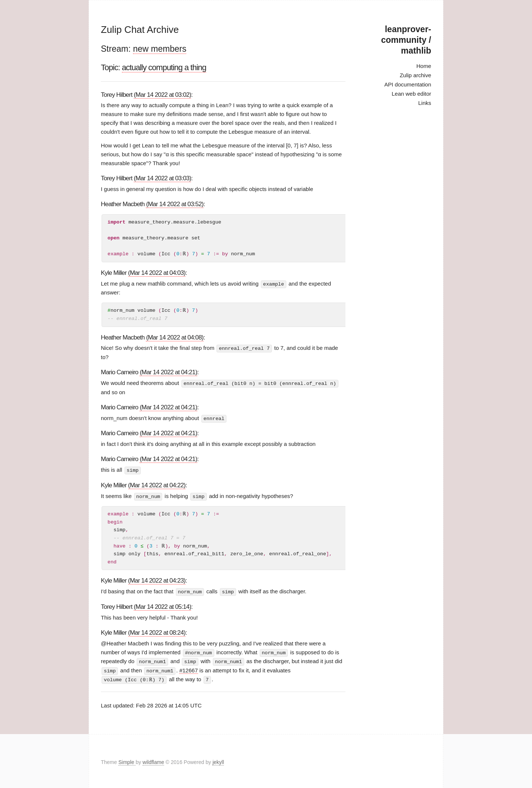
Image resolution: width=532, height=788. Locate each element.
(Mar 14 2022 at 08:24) (157, 631)
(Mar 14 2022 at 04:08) (175, 337)
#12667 (188, 668)
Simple (127, 760)
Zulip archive (415, 75)
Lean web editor (411, 94)
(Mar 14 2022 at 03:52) (175, 204)
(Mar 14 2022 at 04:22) (157, 484)
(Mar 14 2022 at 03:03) (162, 178)
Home (424, 66)
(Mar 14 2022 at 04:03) (157, 273)
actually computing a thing (164, 67)
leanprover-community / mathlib (406, 40)
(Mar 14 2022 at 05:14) (162, 605)
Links (425, 103)
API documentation (408, 84)
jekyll (218, 760)
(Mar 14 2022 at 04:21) (168, 372)
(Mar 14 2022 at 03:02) (162, 95)
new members (160, 49)
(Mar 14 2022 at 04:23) (157, 579)
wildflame (153, 760)
